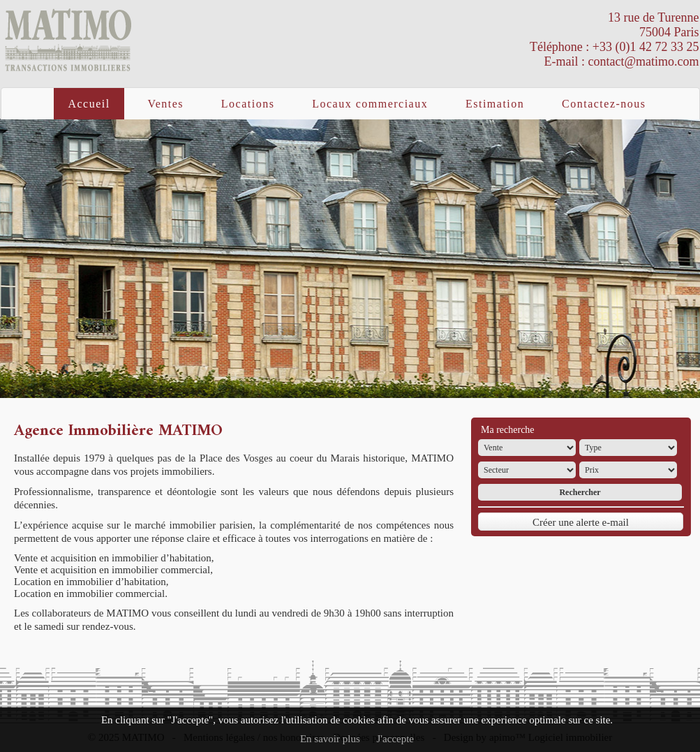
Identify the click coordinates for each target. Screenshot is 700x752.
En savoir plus (330, 739)
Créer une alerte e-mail (581, 522)
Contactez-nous (604, 104)
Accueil (89, 104)
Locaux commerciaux (370, 104)
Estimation (495, 104)
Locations (248, 104)
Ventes (165, 104)
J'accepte (396, 739)
